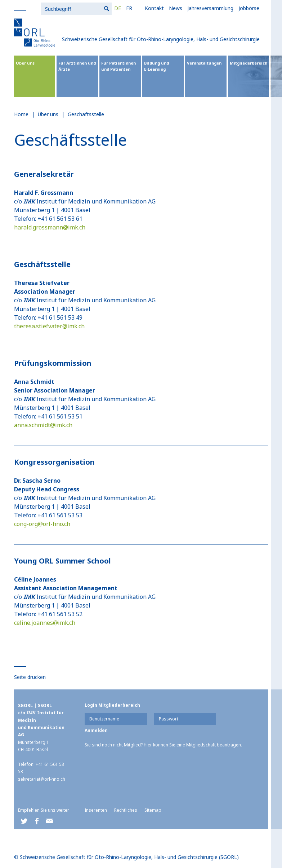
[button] (24, 821)
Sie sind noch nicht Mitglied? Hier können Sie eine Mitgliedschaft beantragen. (163, 745)
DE (43, 8)
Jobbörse (175, 8)
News (101, 8)
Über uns (25, 63)
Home (21, 114)
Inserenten (96, 810)
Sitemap (153, 810)
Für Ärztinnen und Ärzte (77, 66)
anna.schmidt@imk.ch (43, 425)
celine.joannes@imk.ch (45, 623)
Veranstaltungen (204, 63)
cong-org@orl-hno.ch (42, 524)
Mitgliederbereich (249, 63)
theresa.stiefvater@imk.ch (49, 326)
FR (55, 8)
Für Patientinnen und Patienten (118, 66)
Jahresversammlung (136, 8)
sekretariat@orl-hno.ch (42, 779)
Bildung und (163, 66)
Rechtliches (126, 810)
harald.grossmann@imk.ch (50, 227)
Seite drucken (30, 677)
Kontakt (80, 8)
